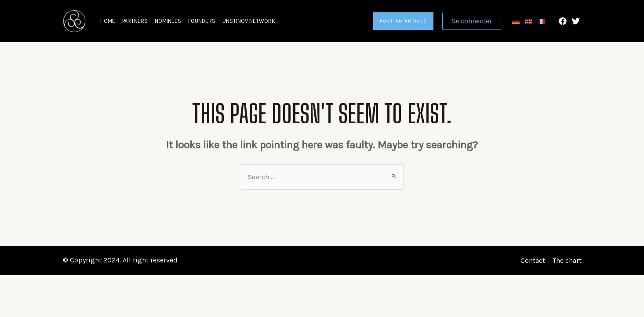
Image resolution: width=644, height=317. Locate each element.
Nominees (168, 21)
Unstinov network (249, 21)
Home (108, 21)
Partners (135, 21)
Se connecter (472, 21)
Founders (202, 21)
